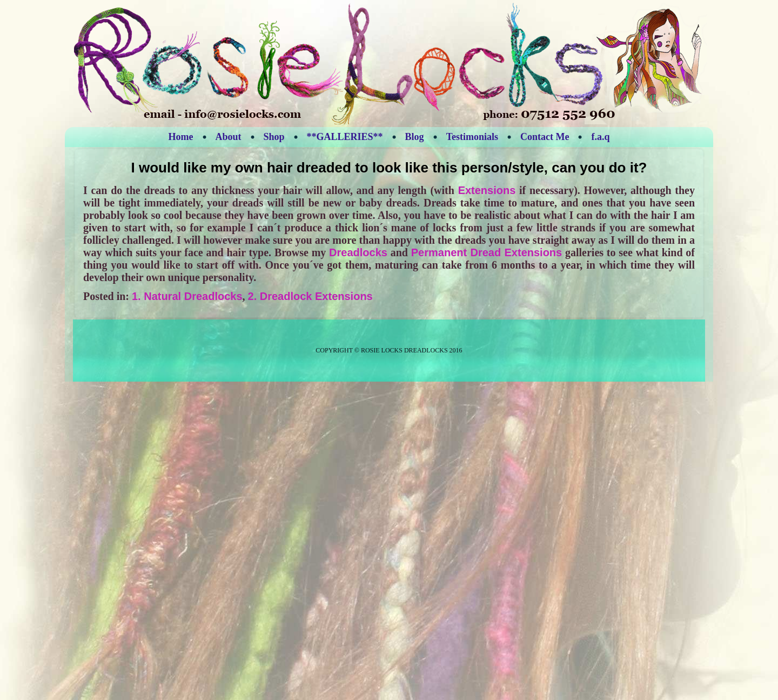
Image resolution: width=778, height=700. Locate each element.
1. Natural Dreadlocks (187, 296)
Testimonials (472, 137)
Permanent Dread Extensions (487, 252)
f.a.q (600, 137)
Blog (415, 137)
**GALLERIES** (345, 137)
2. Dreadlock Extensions (310, 296)
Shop (274, 137)
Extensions (487, 190)
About (229, 137)
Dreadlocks (358, 252)
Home (181, 137)
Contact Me (545, 137)
